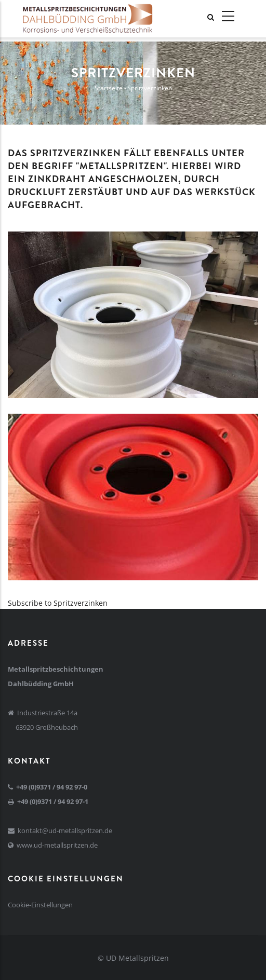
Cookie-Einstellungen (40, 905)
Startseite (109, 88)
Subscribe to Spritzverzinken (58, 603)
